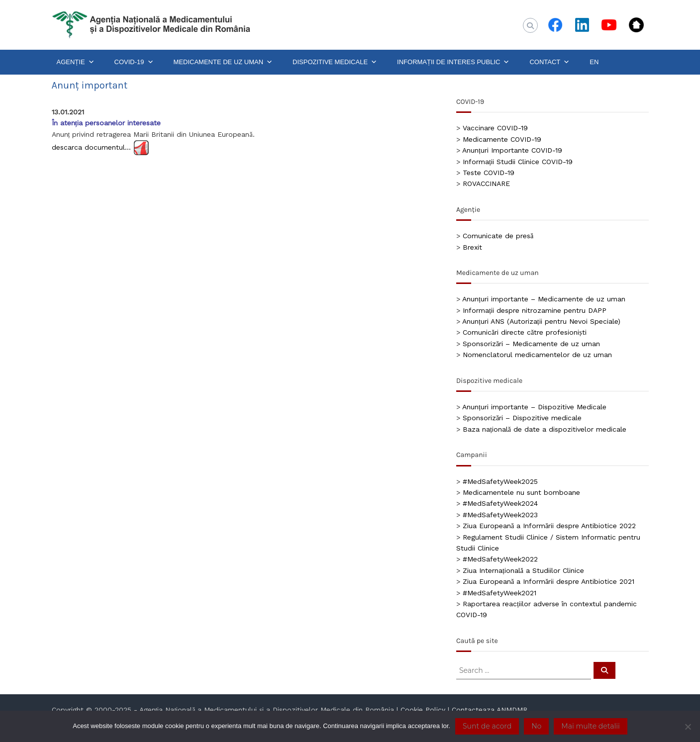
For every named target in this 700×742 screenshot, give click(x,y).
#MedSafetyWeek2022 (500, 559)
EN (594, 62)
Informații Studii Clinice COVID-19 (518, 162)
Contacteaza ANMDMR (490, 710)
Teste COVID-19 (489, 173)
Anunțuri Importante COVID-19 (512, 150)
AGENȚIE (76, 62)
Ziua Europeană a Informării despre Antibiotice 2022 (549, 526)
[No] (688, 727)
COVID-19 (134, 62)
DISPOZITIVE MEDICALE (335, 62)
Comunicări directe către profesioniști (525, 332)
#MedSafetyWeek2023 (500, 515)
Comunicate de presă (498, 236)
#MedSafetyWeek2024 (500, 503)
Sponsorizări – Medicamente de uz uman (531, 344)
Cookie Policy (423, 710)
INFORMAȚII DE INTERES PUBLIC (453, 62)
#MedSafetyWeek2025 (500, 481)
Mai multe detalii (590, 726)
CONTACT (550, 62)
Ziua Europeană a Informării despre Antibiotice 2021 (549, 581)
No (536, 726)
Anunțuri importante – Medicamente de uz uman (544, 299)
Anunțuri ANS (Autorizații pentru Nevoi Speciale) (541, 321)
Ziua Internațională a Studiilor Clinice (523, 570)
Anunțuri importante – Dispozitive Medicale (534, 407)
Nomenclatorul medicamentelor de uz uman (537, 355)
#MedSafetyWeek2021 (500, 593)
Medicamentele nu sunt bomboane (521, 492)
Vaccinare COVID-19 (495, 128)
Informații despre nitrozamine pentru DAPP (535, 310)
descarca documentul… (91, 147)
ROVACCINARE (486, 184)
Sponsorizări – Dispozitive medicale (522, 418)
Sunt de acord (487, 726)
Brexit (472, 247)
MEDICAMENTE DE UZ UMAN (223, 62)
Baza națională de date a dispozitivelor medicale (545, 429)
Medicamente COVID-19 (502, 139)
